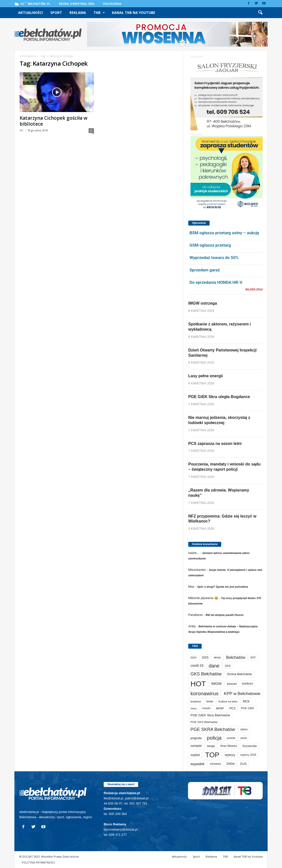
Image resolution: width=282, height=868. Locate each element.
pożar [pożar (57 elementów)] (244, 738)
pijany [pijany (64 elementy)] (244, 729)
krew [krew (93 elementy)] (210, 701)
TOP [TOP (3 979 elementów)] (212, 755)
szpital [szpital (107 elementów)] (195, 755)
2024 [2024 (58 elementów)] (193, 658)
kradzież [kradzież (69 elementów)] (196, 701)
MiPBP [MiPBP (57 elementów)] (220, 708)
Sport (56, 13)
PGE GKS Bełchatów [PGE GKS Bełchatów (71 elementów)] (204, 722)
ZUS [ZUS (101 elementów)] (243, 764)
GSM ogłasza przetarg (210, 245)
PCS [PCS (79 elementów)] (233, 708)
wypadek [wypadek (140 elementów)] (198, 764)
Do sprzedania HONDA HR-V (216, 282)
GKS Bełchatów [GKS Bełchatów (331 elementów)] (206, 674)
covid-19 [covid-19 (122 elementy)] (197, 666)
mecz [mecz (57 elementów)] (194, 708)
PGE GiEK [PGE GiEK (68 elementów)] (248, 708)
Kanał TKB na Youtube (134, 13)
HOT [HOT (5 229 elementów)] (198, 684)
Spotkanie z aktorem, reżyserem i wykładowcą (220, 327)
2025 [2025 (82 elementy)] (205, 658)
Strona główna (28, 56)
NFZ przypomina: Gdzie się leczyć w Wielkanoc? (222, 519)
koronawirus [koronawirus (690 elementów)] (204, 693)
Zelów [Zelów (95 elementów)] (230, 764)
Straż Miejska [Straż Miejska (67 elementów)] (228, 746)
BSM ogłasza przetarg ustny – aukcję (224, 233)
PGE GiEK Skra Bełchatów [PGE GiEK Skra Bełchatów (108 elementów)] (210, 715)
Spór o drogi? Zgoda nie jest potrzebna (223, 587)
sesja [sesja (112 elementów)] (211, 746)
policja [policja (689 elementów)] (214, 738)
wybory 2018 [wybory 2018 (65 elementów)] (248, 755)
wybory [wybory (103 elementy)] (230, 755)
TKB (99, 13)
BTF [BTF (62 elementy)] (253, 658)
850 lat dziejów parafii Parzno (225, 615)
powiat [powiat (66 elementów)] (231, 738)
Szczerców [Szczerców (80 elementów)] (250, 746)
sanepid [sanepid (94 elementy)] (196, 746)
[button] (260, 13)
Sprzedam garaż (205, 270)
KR (21, 130)
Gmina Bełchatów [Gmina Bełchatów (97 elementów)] (239, 674)
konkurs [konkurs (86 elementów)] (247, 684)
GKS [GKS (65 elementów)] (228, 666)
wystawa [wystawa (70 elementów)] (215, 764)
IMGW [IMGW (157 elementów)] (217, 684)
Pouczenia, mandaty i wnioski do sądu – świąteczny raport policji (224, 467)
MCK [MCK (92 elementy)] (246, 701)
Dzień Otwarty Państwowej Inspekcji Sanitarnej (222, 353)
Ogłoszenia (112, 4)
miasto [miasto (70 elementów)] (206, 708)
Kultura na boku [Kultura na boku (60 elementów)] (228, 701)
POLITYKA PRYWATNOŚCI (38, 862)
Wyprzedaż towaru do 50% (214, 258)
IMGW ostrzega (203, 303)
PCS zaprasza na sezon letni (215, 444)
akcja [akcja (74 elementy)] (217, 657)
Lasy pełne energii (206, 376)
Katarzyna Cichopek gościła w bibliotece (54, 121)
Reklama (78, 13)
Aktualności (31, 13)
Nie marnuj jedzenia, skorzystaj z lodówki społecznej (219, 420)
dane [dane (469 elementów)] (214, 666)
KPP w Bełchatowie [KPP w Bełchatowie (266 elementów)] (242, 694)
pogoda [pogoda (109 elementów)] (196, 738)
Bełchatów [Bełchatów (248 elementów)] (235, 657)
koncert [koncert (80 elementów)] (232, 684)
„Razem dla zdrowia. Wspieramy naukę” (219, 493)
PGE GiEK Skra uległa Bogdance (219, 397)
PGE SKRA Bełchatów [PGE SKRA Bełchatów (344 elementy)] (213, 729)
